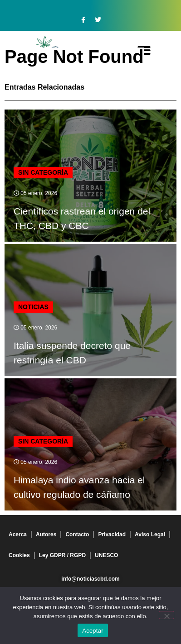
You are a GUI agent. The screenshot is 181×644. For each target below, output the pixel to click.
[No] (166, 615)
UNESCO (106, 555)
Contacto (77, 534)
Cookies (19, 555)
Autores (46, 534)
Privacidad (112, 534)
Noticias (33, 307)
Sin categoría (43, 172)
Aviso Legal (150, 534)
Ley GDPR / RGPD (62, 555)
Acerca (18, 534)
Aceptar (93, 631)
